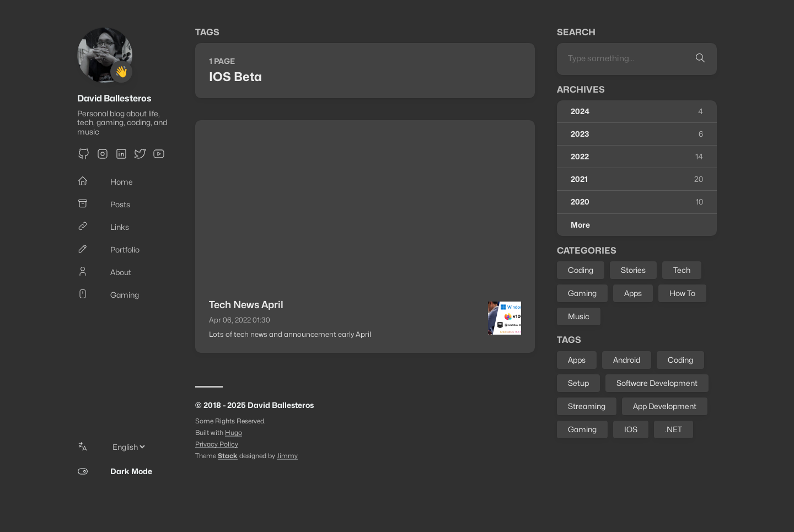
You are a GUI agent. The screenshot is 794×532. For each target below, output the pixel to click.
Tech (682, 270)
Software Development (657, 383)
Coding (581, 270)
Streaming (587, 406)
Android (627, 360)
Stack (228, 456)
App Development (665, 406)
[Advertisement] (365, 203)
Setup (578, 383)
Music (579, 316)
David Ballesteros (114, 98)
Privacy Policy (217, 444)
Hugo (234, 432)
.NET (674, 429)
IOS (631, 429)
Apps (633, 293)
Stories (633, 270)
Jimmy (287, 456)
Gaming (582, 293)
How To (682, 293)
